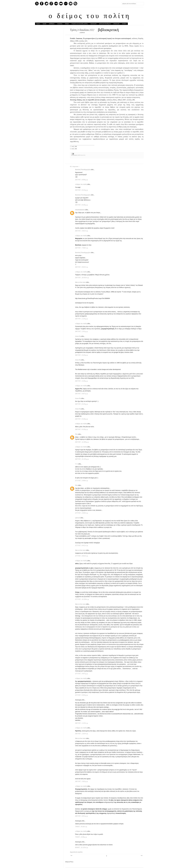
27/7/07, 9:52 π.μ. (82, 556)
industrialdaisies (80, 210)
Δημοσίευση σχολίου (76, 852)
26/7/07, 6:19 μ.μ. (82, 429)
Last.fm (66, 4)
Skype (75, 4)
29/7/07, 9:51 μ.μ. (82, 816)
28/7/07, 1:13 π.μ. (82, 723)
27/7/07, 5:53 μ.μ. (82, 695)
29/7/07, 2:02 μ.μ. (82, 781)
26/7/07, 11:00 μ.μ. (82, 442)
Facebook (42, 4)
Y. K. (77, 464)
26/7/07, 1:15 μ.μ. (82, 319)
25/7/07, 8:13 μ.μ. (82, 190)
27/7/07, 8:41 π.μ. (82, 545)
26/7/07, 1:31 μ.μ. (82, 331)
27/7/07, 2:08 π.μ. (82, 481)
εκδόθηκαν (52, 24)
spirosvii (78, 518)
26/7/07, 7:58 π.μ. (82, 248)
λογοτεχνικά (93, 24)
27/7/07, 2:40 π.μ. (82, 513)
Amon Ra (78, 336)
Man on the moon (81, 282)
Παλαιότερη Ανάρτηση (141, 856)
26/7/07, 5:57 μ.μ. (82, 394)
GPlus (51, 4)
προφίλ (44, 24)
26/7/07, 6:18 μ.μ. (82, 419)
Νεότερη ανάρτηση (71, 856)
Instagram (71, 4)
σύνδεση (124, 24)
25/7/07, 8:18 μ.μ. (82, 205)
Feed (37, 4)
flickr (61, 4)
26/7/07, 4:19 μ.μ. (82, 381)
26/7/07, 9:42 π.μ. (82, 267)
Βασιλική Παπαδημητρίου (83, 170)
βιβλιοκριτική (82, 155)
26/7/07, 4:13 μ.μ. (82, 355)
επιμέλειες (60, 24)
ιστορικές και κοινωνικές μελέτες (80, 24)
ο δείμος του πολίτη (89, 16)
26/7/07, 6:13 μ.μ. (82, 404)
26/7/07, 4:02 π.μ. (82, 231)
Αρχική (38, 24)
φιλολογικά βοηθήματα (105, 24)
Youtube (56, 4)
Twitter (46, 4)
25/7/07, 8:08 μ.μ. (82, 180)
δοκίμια (67, 24)
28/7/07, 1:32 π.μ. (82, 734)
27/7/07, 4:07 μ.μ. (82, 674)
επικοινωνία (116, 24)
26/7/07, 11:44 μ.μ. (82, 459)
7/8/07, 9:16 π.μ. (81, 827)
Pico (77, 434)
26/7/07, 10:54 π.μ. (82, 278)
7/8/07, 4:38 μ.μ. (81, 837)
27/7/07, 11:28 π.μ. (82, 599)
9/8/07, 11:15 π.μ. (82, 847)
